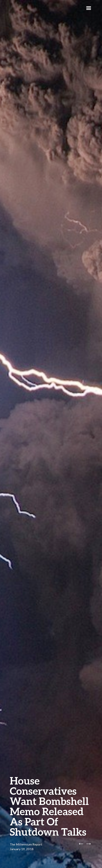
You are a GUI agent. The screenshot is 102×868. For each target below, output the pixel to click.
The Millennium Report (26, 844)
